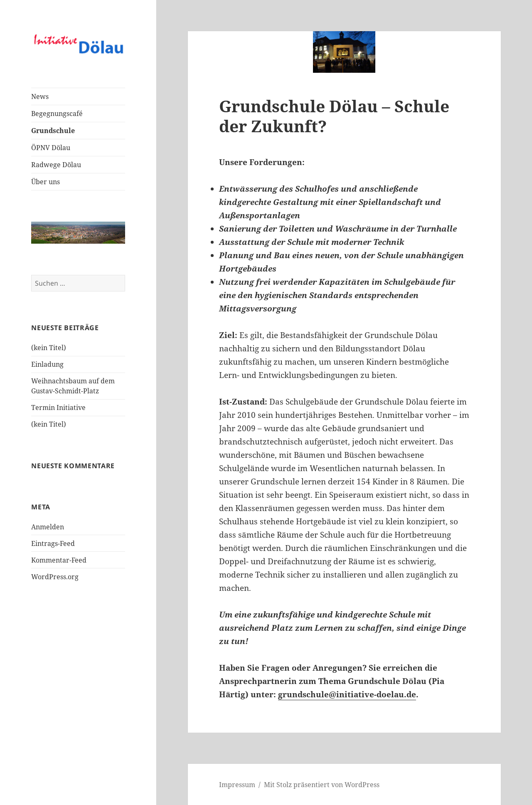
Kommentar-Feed (59, 560)
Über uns (46, 182)
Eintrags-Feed (53, 543)
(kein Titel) (49, 348)
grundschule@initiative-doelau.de (347, 694)
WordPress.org (55, 577)
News (40, 96)
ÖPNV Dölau (51, 148)
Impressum (237, 785)
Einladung (47, 364)
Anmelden (48, 527)
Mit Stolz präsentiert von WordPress (322, 785)
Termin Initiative (58, 407)
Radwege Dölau (56, 165)
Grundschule (53, 131)
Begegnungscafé (57, 114)
